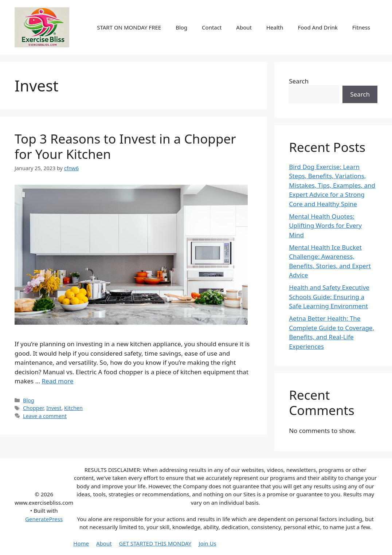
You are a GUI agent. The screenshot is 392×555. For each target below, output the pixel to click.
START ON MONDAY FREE (129, 27)
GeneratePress (44, 519)
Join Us (207, 543)
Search (299, 81)
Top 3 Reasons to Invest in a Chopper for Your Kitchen (125, 146)
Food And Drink (317, 27)
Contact (212, 27)
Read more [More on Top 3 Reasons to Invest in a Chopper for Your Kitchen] (58, 381)
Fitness (361, 27)
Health (275, 27)
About (244, 27)
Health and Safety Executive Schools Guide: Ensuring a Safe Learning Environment (329, 297)
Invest (54, 408)
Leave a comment (45, 416)
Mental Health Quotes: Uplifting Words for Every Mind (325, 226)
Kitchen (73, 408)
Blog (181, 27)
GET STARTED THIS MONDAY (155, 543)
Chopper (33, 408)
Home (81, 543)
